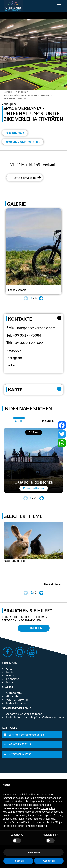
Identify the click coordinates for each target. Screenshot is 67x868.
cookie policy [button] (48, 808)
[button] (41, 298)
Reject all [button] (18, 861)
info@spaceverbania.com (36, 328)
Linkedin (13, 365)
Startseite (8, 92)
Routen (11, 672)
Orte (9, 668)
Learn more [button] (33, 852)
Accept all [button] (49, 861)
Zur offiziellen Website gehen (24, 714)
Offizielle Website (25, 178)
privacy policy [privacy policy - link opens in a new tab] (44, 798)
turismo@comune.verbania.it (27, 734)
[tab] (19, 422)
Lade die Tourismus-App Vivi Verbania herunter (35, 717)
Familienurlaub (15, 133)
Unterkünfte (14, 693)
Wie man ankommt (18, 699)
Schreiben (34, 628)
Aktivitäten (21, 92)
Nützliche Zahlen (17, 703)
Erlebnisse (13, 679)
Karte (10, 682)
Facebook (14, 350)
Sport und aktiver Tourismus (23, 141)
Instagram (14, 358)
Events (10, 675)
